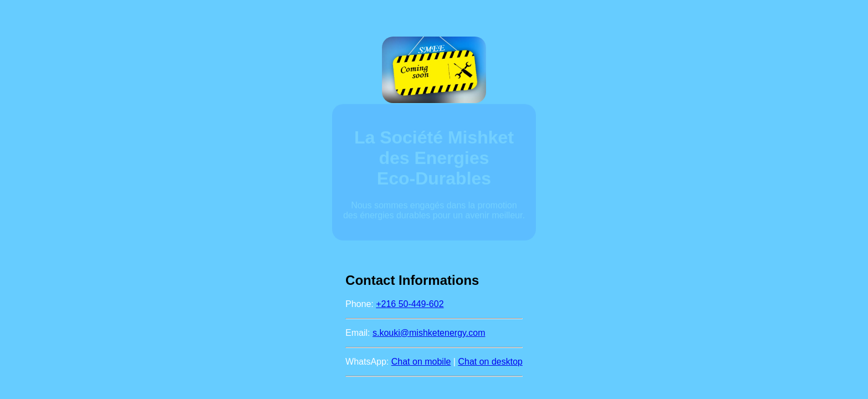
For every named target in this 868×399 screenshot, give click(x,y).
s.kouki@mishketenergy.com (429, 333)
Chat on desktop (490, 362)
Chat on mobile (421, 362)
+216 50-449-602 (410, 304)
